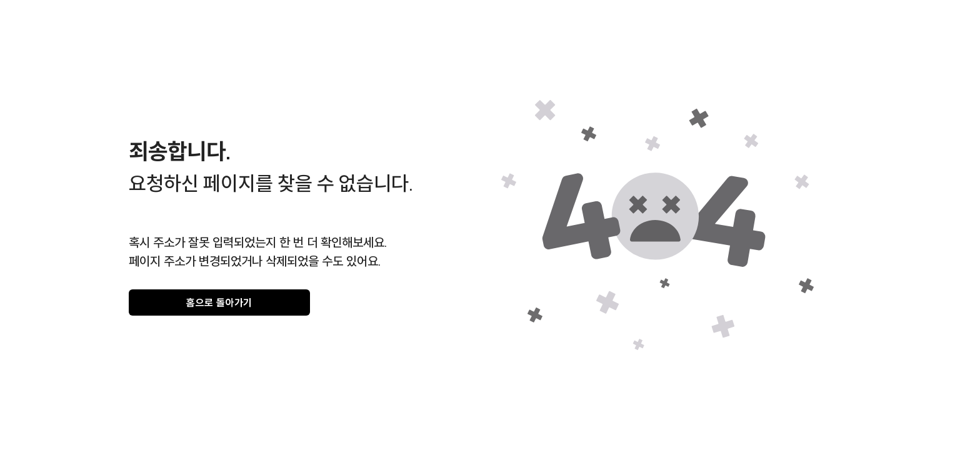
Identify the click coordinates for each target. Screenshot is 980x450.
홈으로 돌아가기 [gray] (219, 302)
